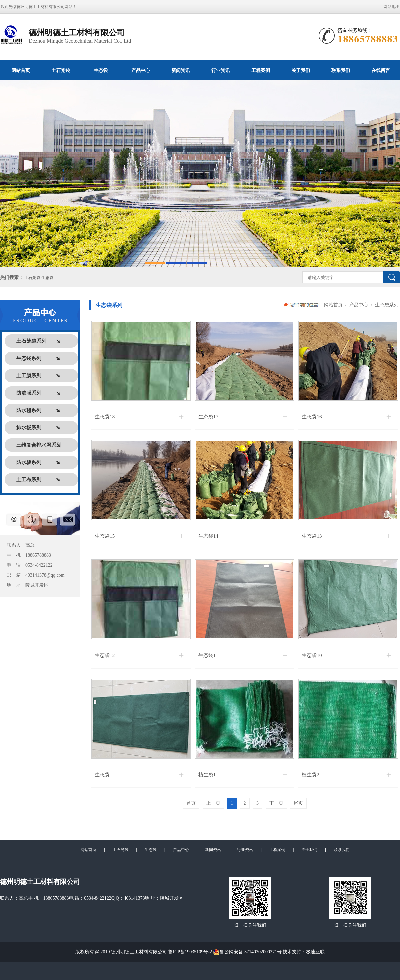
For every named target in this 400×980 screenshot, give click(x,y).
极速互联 (315, 952)
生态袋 (101, 70)
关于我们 (301, 70)
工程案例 (261, 70)
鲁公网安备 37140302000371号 (247, 952)
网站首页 (21, 70)
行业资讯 (221, 70)
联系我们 (341, 70)
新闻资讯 (181, 70)
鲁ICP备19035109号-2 (190, 952)
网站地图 (392, 7)
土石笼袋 (61, 70)
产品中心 (141, 70)
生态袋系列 (386, 305)
